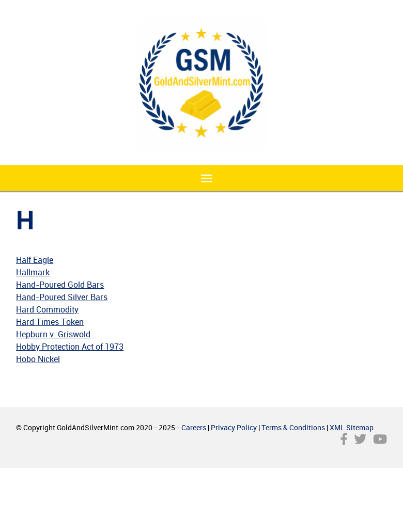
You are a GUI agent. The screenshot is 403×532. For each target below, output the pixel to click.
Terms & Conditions (293, 427)
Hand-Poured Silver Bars (62, 297)
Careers (194, 427)
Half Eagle (35, 260)
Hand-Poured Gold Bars (60, 285)
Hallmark (33, 272)
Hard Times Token (50, 322)
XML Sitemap (352, 427)
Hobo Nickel (38, 359)
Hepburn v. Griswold (53, 334)
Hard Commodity (47, 309)
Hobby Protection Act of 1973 (70, 347)
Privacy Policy (234, 427)
